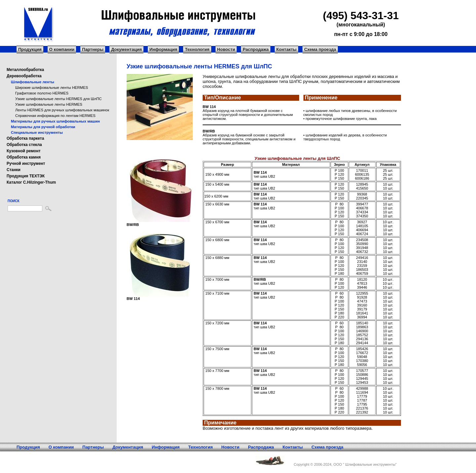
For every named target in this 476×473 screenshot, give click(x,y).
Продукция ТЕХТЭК (26, 176)
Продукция (30, 49)
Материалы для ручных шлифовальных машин (55, 121)
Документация (126, 49)
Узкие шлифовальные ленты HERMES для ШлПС (59, 99)
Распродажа (256, 49)
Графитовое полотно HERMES (42, 93)
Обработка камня (24, 157)
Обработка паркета (25, 138)
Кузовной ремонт (24, 151)
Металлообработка (25, 70)
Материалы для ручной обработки (43, 127)
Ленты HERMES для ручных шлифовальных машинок (62, 110)
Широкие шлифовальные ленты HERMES (52, 88)
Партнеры (93, 49)
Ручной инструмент (26, 164)
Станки (14, 170)
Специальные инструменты (37, 132)
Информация (163, 49)
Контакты (286, 49)
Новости (226, 49)
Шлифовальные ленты (33, 82)
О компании (62, 49)
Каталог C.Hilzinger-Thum (31, 182)
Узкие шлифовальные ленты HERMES (49, 104)
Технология (197, 49)
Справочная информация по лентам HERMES (55, 116)
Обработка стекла (24, 145)
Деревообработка (24, 76)
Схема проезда (320, 49)
